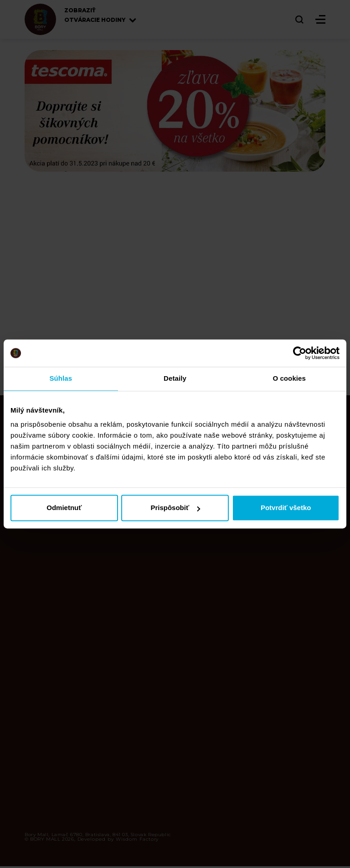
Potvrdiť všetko (286, 508)
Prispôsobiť (175, 508)
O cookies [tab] (289, 378)
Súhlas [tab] (61, 378)
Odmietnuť (64, 508)
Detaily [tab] (175, 378)
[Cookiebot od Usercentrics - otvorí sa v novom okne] (300, 353)
